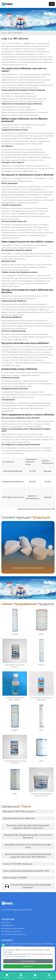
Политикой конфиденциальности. (17, 956)
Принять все (28, 966)
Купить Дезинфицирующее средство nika (26, 871)
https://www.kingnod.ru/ (21, 355)
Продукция (21, 976)
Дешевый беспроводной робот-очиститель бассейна (28, 836)
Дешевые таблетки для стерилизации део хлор (28, 846)
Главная (4, 33)
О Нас (35, 976)
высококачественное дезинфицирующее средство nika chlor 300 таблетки (28, 856)
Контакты (49, 976)
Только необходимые (28, 961)
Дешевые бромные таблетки (19, 818)
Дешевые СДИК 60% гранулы (19, 811)
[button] (50, 547)
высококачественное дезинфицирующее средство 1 (28, 886)
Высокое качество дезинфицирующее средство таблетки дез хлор (28, 827)
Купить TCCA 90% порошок (18, 864)
